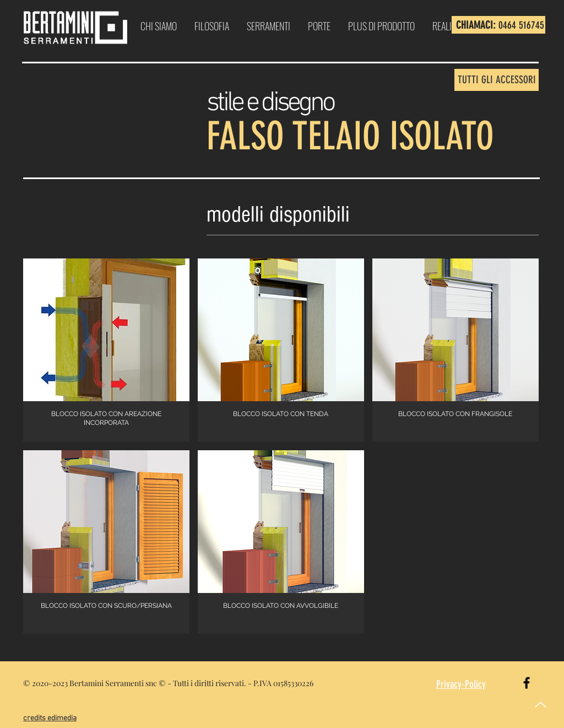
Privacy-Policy (461, 684)
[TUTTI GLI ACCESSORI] (497, 80)
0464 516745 (521, 25)
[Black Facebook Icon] (527, 683)
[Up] (541, 705)
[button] (106, 350)
